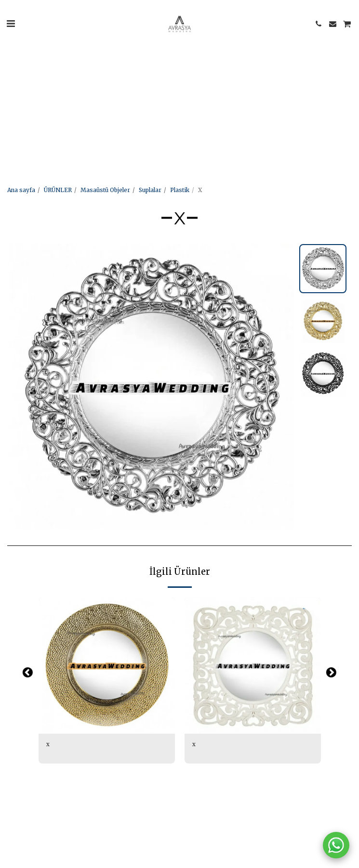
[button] (11, 23)
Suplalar (150, 190)
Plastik (180, 190)
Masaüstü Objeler (105, 190)
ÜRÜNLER (58, 190)
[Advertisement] (176, 67)
